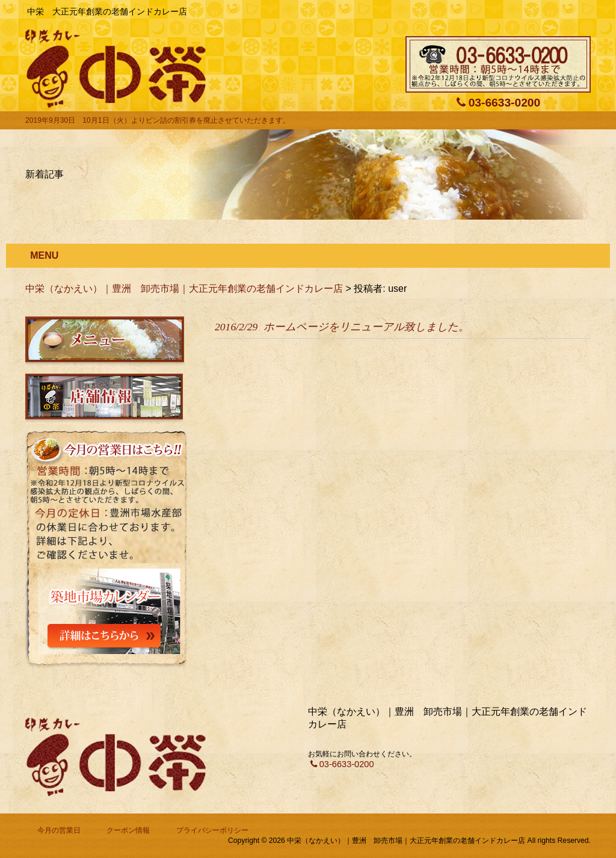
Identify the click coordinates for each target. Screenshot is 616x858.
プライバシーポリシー (212, 830)
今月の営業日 (59, 830)
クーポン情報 (128, 830)
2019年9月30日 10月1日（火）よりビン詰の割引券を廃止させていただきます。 (158, 120)
